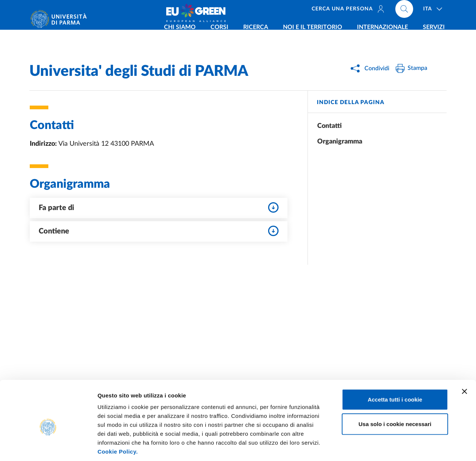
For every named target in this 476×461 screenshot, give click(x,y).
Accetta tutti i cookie (395, 364)
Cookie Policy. (118, 416)
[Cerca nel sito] (404, 11)
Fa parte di (159, 207)
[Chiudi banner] (464, 356)
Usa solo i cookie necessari (395, 389)
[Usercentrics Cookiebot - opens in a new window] (48, 447)
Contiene (159, 231)
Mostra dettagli (391, 446)
